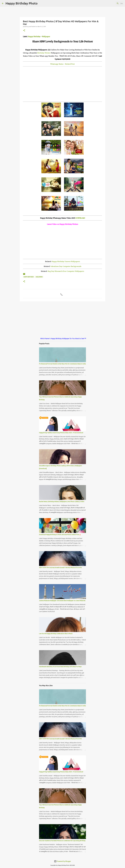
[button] (24, 31)
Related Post (70, 64)
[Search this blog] (113, 3)
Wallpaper (46, 37)
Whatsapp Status (57, 64)
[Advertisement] (62, 84)
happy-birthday (29, 277)
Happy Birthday (34, 37)
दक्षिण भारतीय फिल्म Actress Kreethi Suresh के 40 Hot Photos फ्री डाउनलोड (60, 568)
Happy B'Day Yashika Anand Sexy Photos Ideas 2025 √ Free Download (61, 433)
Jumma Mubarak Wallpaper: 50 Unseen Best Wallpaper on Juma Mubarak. (62, 601)
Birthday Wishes (44, 53)
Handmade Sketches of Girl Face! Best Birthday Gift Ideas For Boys (60, 667)
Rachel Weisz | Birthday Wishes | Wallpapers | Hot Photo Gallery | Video (62, 502)
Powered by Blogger (62, 861)
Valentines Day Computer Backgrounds (66, 266)
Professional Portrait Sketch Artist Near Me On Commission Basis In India (62, 364)
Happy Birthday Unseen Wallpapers (66, 261)
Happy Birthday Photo (22, 3)
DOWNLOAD (80, 218)
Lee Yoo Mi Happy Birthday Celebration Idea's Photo (56, 634)
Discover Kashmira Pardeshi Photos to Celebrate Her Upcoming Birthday (62, 841)
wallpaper (39, 277)
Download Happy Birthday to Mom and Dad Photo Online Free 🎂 (60, 535)
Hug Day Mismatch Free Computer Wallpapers (66, 271)
